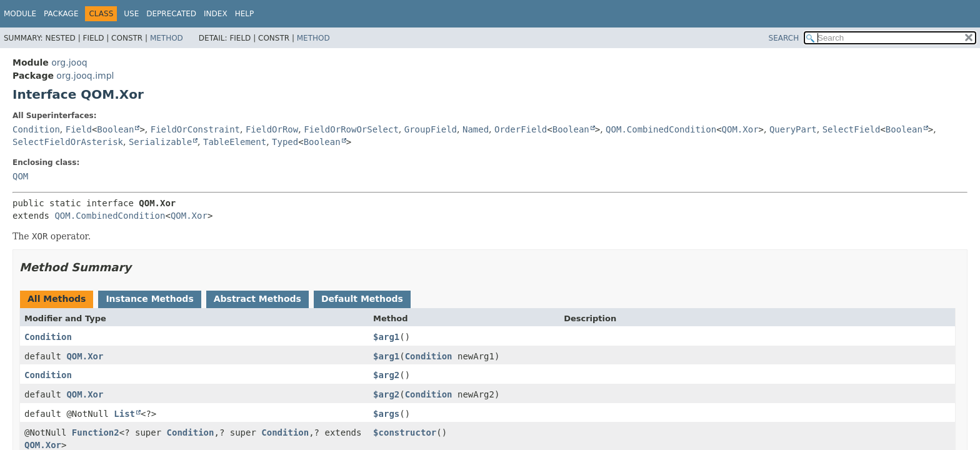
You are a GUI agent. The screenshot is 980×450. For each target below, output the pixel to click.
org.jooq (69, 62)
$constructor (405, 432)
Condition (36, 129)
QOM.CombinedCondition (661, 129)
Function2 (96, 432)
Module (20, 14)
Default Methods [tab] (362, 299)
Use (131, 14)
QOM (20, 176)
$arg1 (386, 337)
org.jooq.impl (85, 76)
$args (386, 414)
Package (61, 14)
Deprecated (171, 14)
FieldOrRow (272, 129)
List (124, 414)
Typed (285, 142)
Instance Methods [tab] (149, 299)
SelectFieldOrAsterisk (68, 142)
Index (216, 14)
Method (167, 38)
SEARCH (784, 38)
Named (476, 129)
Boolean (115, 129)
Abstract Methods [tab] (257, 299)
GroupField (431, 129)
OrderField (521, 129)
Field (79, 129)
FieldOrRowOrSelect (351, 129)
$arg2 (386, 375)
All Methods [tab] (57, 299)
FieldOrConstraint (195, 129)
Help (245, 14)
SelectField (852, 129)
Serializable (160, 142)
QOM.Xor (740, 129)
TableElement (235, 142)
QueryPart (793, 129)
